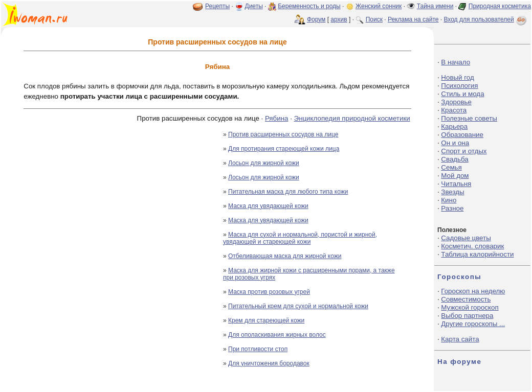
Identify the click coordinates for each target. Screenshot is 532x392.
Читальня (456, 184)
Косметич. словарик (472, 246)
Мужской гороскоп (470, 307)
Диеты (254, 6)
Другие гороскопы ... (473, 324)
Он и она (455, 143)
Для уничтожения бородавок (269, 363)
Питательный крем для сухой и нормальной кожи (298, 306)
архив (339, 19)
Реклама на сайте (413, 19)
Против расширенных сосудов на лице (283, 134)
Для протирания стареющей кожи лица (284, 149)
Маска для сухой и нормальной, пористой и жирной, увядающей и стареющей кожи (300, 238)
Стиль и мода (462, 94)
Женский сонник (379, 6)
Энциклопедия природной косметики (352, 118)
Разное (452, 208)
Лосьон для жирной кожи (264, 163)
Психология (459, 86)
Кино (449, 200)
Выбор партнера (467, 316)
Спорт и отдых (464, 151)
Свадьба (455, 159)
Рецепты (217, 6)
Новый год (457, 77)
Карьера (454, 126)
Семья (451, 167)
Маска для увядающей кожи (268, 206)
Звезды (452, 192)
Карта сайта (460, 339)
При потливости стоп (258, 349)
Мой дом (455, 176)
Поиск (374, 19)
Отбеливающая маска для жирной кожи (285, 256)
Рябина (277, 118)
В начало (456, 62)
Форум (316, 19)
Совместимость (466, 299)
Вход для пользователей (486, 19)
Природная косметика (500, 6)
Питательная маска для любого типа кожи (288, 192)
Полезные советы (469, 118)
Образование (462, 135)
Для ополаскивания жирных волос (277, 335)
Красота (454, 110)
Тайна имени (435, 6)
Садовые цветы (466, 238)
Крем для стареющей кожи (266, 320)
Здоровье (456, 102)
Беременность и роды (309, 6)
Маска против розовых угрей (269, 292)
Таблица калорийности (477, 254)
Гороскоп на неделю (473, 291)
